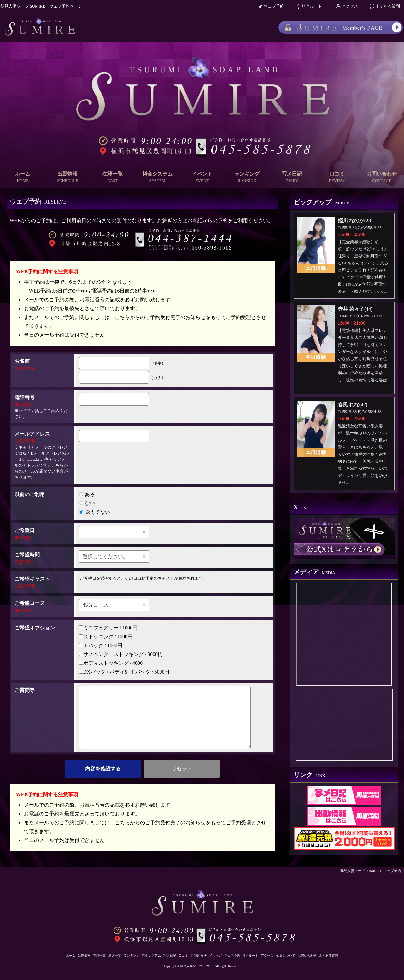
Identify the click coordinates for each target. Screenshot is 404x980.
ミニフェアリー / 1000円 (108, 628)
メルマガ (215, 956)
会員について (286, 956)
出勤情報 (67, 177)
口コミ (337, 177)
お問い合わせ (382, 177)
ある (87, 494)
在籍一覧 (112, 177)
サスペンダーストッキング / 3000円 (121, 654)
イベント (202, 177)
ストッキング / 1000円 (106, 637)
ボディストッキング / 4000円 (113, 663)
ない (87, 503)
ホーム (23, 177)
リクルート (309, 6)
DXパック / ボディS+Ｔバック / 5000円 (124, 672)
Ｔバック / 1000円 (101, 645)
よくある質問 (385, 6)
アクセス (347, 6)
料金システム (157, 177)
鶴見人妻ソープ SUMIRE (360, 871)
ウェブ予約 (271, 6)
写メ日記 (292, 177)
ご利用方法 (199, 956)
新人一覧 (115, 956)
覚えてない (95, 512)
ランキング (247, 177)
